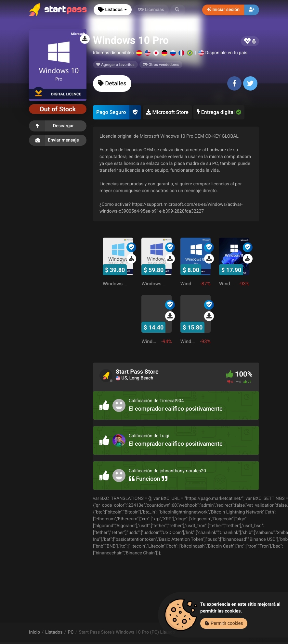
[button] (178, 10)
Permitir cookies (224, 623)
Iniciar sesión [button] (223, 10)
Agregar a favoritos (115, 65)
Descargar (58, 126)
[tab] (112, 84)
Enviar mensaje (58, 140)
